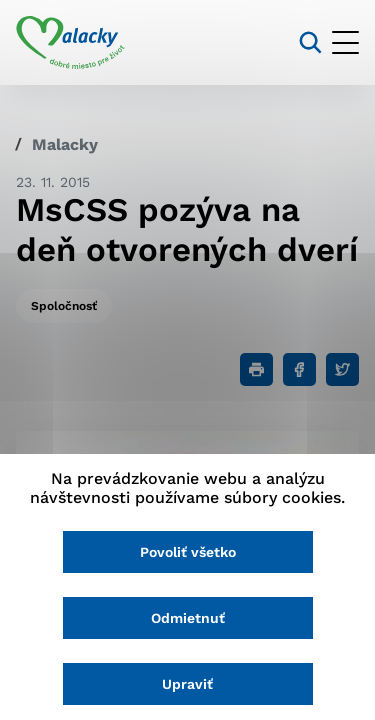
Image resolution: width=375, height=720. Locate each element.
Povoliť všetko (188, 552)
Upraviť (187, 684)
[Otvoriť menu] (345, 42)
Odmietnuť (188, 618)
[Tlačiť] (256, 369)
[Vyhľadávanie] (310, 42)
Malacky (65, 144)
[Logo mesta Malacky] (70, 43)
